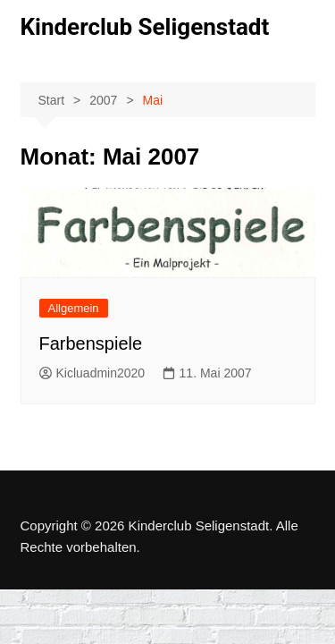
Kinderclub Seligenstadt (145, 27)
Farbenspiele (91, 343)
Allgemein (74, 308)
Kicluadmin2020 (92, 373)
